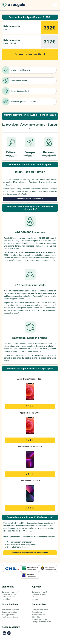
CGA (34, 617)
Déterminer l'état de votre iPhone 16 (30, 199)
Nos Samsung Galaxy (10, 617)
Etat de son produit (9, 594)
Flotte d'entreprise (9, 597)
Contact (35, 599)
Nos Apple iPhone (8, 615)
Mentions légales (38, 615)
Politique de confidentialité (42, 622)
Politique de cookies (39, 619)
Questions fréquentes (40, 610)
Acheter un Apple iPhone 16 (30, 553)
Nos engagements (39, 594)
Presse (35, 597)
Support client (37, 612)
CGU (38, 617)
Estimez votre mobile (30, 54)
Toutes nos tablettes (10, 612)
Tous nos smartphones (10, 610)
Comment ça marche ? (10, 592)
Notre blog (6, 599)
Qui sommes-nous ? (39, 592)
